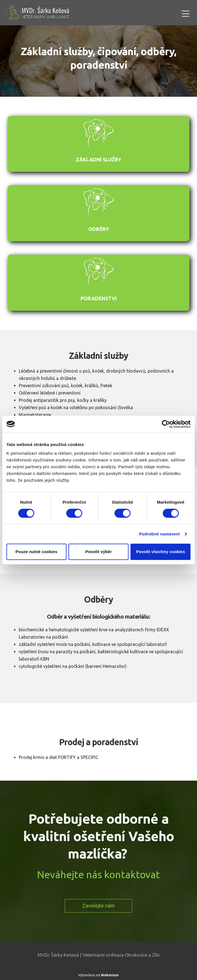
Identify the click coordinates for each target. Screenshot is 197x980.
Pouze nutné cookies (36, 552)
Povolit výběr (99, 552)
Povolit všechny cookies (161, 552)
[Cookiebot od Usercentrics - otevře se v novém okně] (166, 424)
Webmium (110, 975)
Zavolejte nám (99, 905)
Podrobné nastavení (159, 534)
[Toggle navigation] (185, 13)
